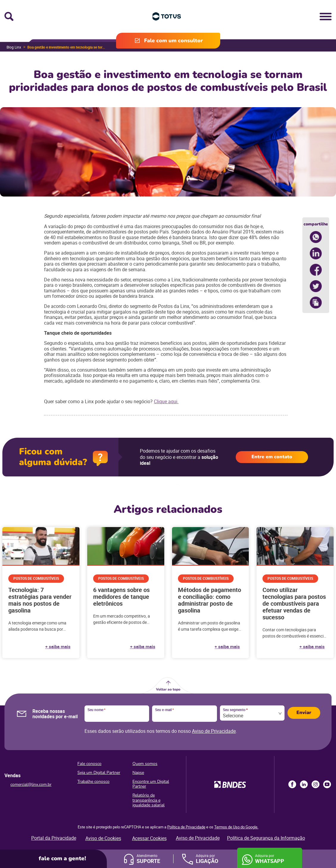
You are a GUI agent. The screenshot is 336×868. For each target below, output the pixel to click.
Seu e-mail (164, 710)
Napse (138, 773)
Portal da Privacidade (54, 838)
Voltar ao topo (168, 689)
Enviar (304, 713)
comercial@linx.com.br (31, 784)
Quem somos (145, 764)
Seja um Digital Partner (99, 773)
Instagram (315, 784)
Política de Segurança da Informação (266, 838)
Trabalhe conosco (93, 781)
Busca (9, 16)
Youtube (327, 784)
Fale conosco (89, 764)
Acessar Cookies (149, 838)
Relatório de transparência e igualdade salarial (149, 800)
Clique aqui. (166, 401)
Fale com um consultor (174, 40)
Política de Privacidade (186, 827)
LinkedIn (304, 784)
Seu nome (96, 710)
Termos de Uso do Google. (236, 827)
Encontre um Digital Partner (151, 784)
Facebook (292, 784)
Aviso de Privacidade (214, 731)
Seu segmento (235, 710)
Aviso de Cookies (103, 838)
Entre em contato (272, 457)
